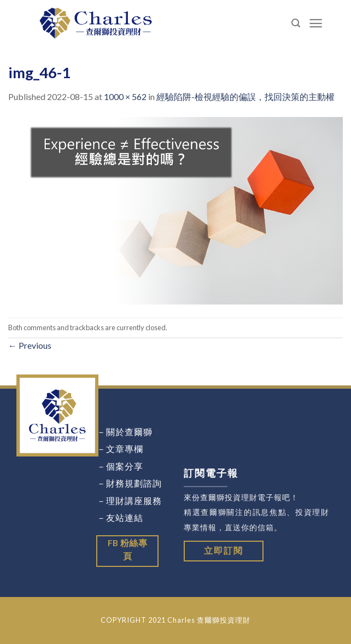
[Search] (296, 23)
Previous (30, 345)
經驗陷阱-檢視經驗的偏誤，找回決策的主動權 (245, 96)
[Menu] (316, 23)
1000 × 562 (125, 96)
